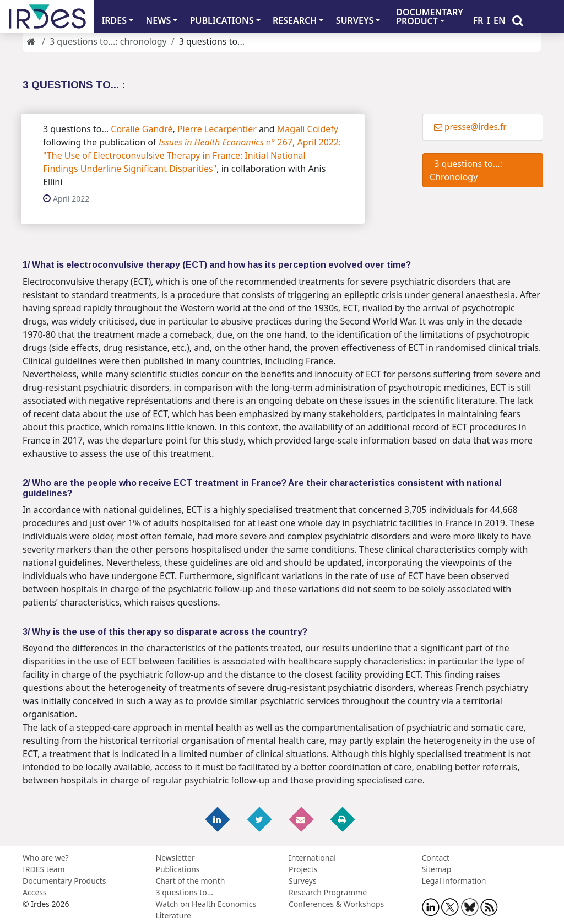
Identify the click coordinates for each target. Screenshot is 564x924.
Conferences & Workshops (336, 904)
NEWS (159, 20)
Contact (436, 858)
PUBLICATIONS (222, 20)
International (312, 858)
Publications (178, 869)
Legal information (454, 881)
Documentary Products (64, 881)
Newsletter (175, 858)
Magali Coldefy (308, 129)
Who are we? (46, 858)
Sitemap (437, 869)
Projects (303, 869)
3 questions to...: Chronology (466, 170)
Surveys (303, 881)
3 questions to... (185, 892)
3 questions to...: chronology (108, 41)
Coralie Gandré (142, 129)
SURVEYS (355, 20)
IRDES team (44, 869)
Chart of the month (191, 881)
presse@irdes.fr (470, 127)
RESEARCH (295, 20)
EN (500, 20)
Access (35, 892)
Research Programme (328, 892)
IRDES (114, 20)
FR (478, 20)
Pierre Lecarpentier (217, 129)
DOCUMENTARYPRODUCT (430, 17)
